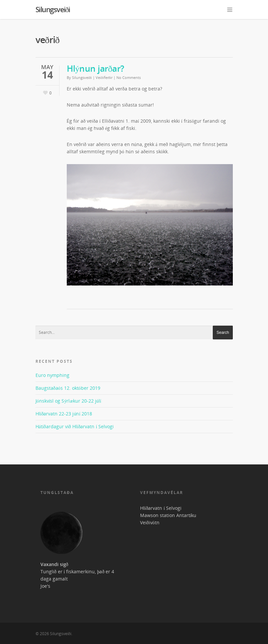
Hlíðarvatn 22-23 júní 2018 (64, 414)
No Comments (129, 77)
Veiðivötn (150, 522)
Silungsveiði (53, 9)
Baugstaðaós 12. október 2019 (68, 388)
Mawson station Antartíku (168, 515)
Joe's (45, 586)
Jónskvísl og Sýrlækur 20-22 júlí (68, 401)
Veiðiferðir (104, 77)
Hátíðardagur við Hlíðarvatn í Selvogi (75, 426)
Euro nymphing (52, 375)
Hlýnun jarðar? (96, 68)
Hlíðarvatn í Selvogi (161, 508)
